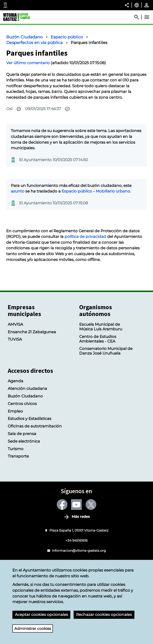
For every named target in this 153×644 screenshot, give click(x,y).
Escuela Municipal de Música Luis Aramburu (101, 327)
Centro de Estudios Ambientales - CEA (98, 339)
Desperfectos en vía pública (34, 43)
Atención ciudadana (27, 388)
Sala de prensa (22, 434)
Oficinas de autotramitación (35, 426)
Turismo (16, 449)
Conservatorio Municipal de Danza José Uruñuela (106, 351)
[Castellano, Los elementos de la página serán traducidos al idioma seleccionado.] (137, 5)
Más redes (81, 517)
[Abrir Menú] (147, 17)
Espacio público (67, 37)
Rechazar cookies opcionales (104, 615)
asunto (18, 191)
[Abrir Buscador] (138, 17)
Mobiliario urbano (113, 191)
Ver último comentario (28, 63)
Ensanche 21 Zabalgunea (32, 332)
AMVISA (15, 324)
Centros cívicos (22, 404)
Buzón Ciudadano (24, 37)
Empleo (15, 411)
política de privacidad (85, 237)
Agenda (15, 381)
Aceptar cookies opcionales (41, 615)
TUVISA (15, 339)
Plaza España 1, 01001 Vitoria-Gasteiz (79, 530)
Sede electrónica (24, 441)
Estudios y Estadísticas (30, 419)
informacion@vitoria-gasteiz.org (79, 550)
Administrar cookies (34, 628)
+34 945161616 (76, 540)
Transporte (18, 456)
